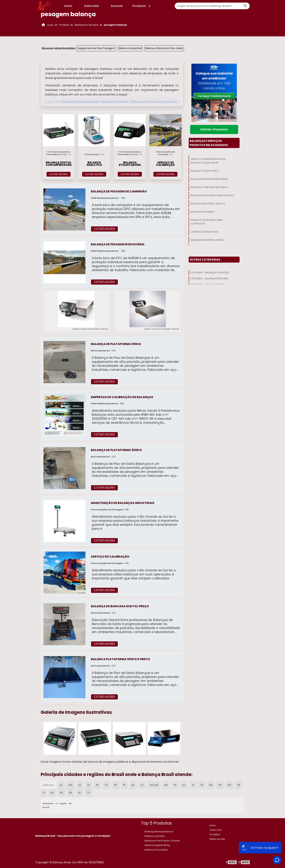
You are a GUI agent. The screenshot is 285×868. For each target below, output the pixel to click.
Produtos (142, 6)
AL (193, 785)
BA (133, 785)
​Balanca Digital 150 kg (157, 845)
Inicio (213, 825)
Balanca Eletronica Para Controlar (207, 222)
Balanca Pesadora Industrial (209, 179)
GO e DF (154, 785)
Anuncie (117, 6)
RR (71, 793)
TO (88, 793)
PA (175, 785)
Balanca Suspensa (202, 212)
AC (184, 785)
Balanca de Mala (115, 102)
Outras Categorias (205, 260)
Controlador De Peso (205, 232)
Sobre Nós (92, 6)
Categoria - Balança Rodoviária (209, 279)
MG (71, 785)
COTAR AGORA (59, 174)
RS (116, 785)
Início (68, 6)
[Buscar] (245, 6)
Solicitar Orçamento (214, 129)
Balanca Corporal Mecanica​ (209, 187)
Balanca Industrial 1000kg (207, 240)
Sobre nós (216, 830)
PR (97, 785)
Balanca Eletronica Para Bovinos (212, 195)
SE (79, 793)
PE (124, 785)
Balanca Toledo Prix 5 (205, 171)
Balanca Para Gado (156, 850)
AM (166, 785)
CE (142, 785)
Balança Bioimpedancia (81, 102)
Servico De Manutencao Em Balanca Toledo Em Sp (208, 161)
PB (239, 785)
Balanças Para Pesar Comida (154, 102)
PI (44, 793)
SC (106, 785)
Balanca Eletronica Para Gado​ (164, 48)
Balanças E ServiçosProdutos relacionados (209, 143)
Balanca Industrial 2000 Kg (208, 204)
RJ (61, 785)
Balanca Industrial (130, 48)
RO (61, 793)
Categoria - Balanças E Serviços (209, 273)
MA (211, 785)
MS (230, 785)
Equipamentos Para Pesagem (96, 48)
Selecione (48, 785)
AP (202, 785)
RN (52, 793)
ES (80, 785)
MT (220, 785)
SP (89, 785)
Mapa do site (217, 839)
